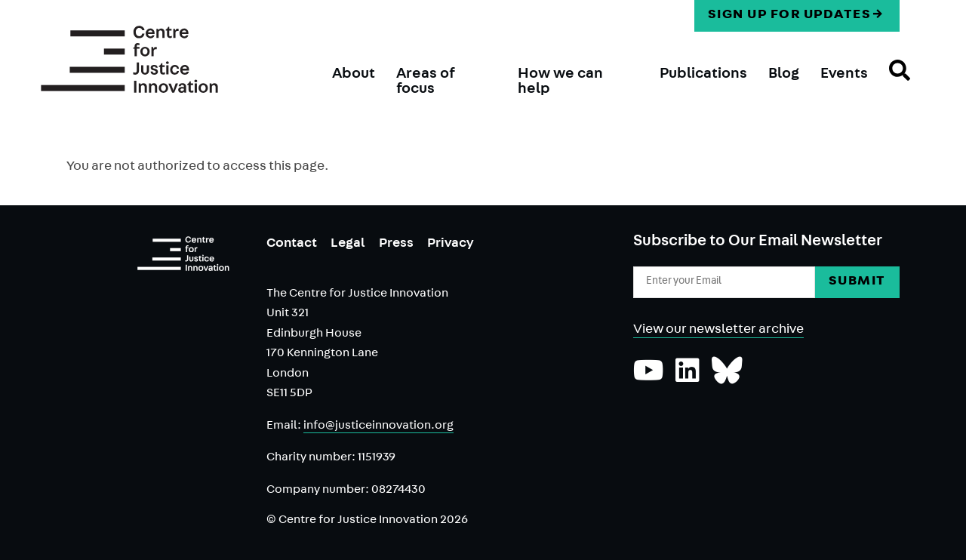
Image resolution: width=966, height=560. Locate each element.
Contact (292, 245)
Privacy (451, 245)
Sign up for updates (790, 16)
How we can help (560, 82)
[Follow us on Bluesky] (727, 378)
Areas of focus (426, 82)
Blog (784, 75)
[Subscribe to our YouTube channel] (649, 378)
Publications (703, 75)
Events (844, 75)
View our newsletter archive (718, 331)
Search (889, 84)
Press (396, 245)
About (354, 75)
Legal (348, 245)
